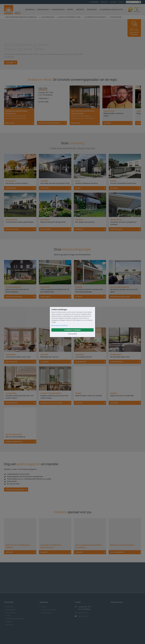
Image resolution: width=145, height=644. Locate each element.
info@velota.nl (43, 98)
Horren (70, 10)
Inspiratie (80, 10)
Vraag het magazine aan (15, 490)
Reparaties (104, 2)
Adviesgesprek (94, 2)
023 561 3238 (43, 102)
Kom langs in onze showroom (53, 123)
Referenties (92, 10)
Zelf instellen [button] (73, 334)
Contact (121, 2)
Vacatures (113, 2)
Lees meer (10, 63)
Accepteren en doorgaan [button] (72, 330)
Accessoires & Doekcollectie (111, 10)
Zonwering (30, 10)
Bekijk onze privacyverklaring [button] (59, 325)
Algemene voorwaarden (48, 610)
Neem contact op (83, 616)
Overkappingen (43, 10)
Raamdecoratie (59, 10)
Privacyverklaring (46, 613)
